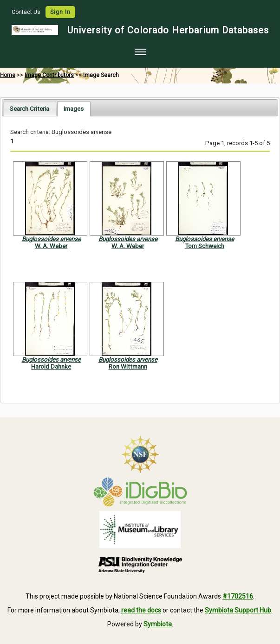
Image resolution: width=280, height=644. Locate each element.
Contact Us (27, 12)
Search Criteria (29, 109)
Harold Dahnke (51, 367)
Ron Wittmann (128, 367)
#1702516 (238, 596)
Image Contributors (49, 75)
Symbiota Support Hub (238, 610)
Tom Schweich (205, 246)
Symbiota (158, 624)
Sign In (60, 12)
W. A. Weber (51, 246)
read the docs (141, 610)
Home (8, 75)
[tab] (29, 108)
